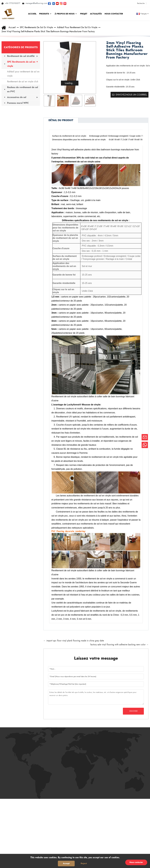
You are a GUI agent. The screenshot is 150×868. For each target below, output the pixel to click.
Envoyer (133, 711)
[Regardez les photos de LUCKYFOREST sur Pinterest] (65, 3)
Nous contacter (136, 862)
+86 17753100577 (11, 3)
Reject (84, 863)
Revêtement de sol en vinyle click (23, 82)
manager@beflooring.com (35, 3)
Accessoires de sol (17, 97)
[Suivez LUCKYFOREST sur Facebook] (49, 3)
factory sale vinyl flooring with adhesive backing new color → (119, 645)
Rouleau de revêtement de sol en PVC (23, 89)
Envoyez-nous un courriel (131, 95)
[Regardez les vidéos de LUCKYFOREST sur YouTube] (57, 3)
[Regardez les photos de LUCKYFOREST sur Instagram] (61, 3)
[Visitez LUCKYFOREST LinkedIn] (54, 3)
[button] (92, 101)
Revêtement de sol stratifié (21, 56)
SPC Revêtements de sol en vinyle (36, 27)
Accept (66, 863)
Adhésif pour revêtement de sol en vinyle (77, 27)
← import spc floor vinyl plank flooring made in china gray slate (74, 641)
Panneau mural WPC (18, 103)
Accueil (12, 27)
